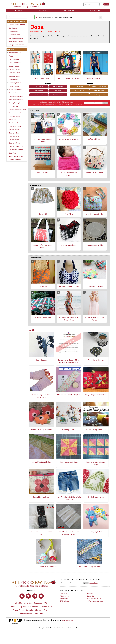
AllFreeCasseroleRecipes (95, 601)
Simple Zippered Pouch (41, 497)
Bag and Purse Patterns (16, 38)
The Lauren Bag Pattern (95, 173)
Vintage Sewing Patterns (17, 45)
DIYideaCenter (64, 601)
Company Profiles (14, 73)
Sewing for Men (14, 140)
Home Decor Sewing (15, 90)
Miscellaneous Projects (16, 100)
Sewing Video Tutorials (16, 150)
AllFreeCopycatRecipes (94, 599)
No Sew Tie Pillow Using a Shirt (69, 78)
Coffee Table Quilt (95, 139)
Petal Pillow (69, 214)
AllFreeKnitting (65, 599)
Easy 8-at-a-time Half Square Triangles (96, 463)
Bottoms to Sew (14, 66)
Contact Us (38, 603)
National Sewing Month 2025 (96, 430)
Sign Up (105, 103)
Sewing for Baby (14, 133)
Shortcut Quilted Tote (69, 245)
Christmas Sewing (15, 69)
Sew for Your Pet (14, 123)
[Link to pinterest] (35, 596)
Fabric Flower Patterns (16, 41)
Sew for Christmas (99, 91)
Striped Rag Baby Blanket (41, 462)
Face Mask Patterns (15, 35)
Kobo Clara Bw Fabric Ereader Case (41, 533)
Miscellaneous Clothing (16, 96)
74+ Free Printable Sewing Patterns (43, 140)
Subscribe (12, 17)
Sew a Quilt (13, 120)
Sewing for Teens (14, 143)
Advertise (28, 603)
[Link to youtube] (41, 596)
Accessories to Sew (15, 53)
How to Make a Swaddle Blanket (69, 174)
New (31, 330)
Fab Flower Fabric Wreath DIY (69, 139)
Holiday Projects (14, 86)
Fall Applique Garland (69, 430)
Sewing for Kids (14, 136)
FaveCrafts (63, 594)
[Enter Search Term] (91, 4)
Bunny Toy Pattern (96, 532)
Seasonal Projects (15, 116)
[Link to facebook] (22, 596)
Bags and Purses (14, 59)
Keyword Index (46, 607)
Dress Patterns (14, 31)
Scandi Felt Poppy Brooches (41, 430)
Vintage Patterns (58, 87)
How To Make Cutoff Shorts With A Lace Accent (69, 498)
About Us (19, 603)
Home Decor (79, 95)
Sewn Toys (12, 153)
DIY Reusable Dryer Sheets (95, 286)
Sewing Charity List (15, 126)
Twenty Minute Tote (42, 78)
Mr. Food (90, 594)
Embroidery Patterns (15, 83)
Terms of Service (25, 614)
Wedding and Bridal (15, 160)
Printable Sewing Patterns (17, 25)
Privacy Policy (69, 104)
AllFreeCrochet (65, 596)
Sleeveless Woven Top (95, 78)
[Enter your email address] (71, 583)
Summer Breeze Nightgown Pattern (95, 319)
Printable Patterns (58, 95)
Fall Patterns (80, 87)
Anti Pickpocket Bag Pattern (69, 286)
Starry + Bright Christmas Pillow (96, 395)
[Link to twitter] (28, 596)
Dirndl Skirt (43, 214)
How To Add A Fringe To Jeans (89, 567)
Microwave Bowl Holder (95, 245)
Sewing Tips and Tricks (16, 146)
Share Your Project (42, 610)
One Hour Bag (43, 286)
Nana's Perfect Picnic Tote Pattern (43, 246)
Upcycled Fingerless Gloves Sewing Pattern (41, 396)
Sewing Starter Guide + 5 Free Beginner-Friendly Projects (69, 361)
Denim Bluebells (41, 360)
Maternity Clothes (14, 93)
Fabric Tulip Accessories (48, 567)
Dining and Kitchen (15, 76)
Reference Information (16, 113)
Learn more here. (68, 620)
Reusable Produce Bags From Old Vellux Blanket (69, 533)
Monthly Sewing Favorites (17, 103)
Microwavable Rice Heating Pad (69, 395)
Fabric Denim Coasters (96, 360)
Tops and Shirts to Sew (16, 156)
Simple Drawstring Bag (96, 497)
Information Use (77, 104)
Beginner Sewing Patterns (99, 87)
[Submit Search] (106, 4)
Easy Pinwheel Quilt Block (69, 462)
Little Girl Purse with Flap (95, 214)
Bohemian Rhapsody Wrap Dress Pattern (69, 319)
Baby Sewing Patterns (99, 95)
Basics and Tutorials (15, 63)
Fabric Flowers (39, 91)
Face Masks (58, 91)
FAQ (46, 603)
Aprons (11, 56)
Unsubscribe (39, 614)
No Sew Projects (14, 106)
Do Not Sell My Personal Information (25, 607)
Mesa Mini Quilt (43, 173)
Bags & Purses (39, 87)
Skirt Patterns (13, 28)
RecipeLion (91, 596)
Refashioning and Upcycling (17, 110)
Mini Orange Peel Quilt (43, 317)
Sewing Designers (15, 130)
